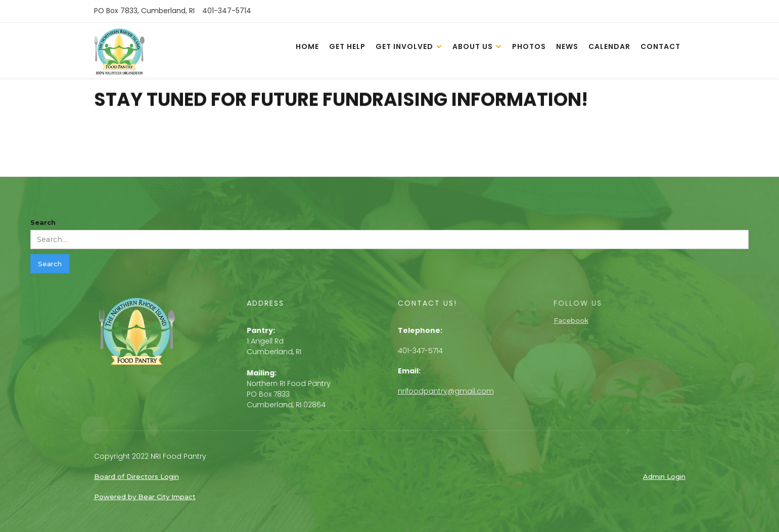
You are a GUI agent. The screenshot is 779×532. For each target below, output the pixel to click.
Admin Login (664, 476)
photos (529, 46)
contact (660, 46)
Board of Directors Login (136, 476)
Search (43, 222)
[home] (119, 53)
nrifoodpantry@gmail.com (448, 391)
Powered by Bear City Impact (145, 497)
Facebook (578, 320)
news (567, 46)
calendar (609, 46)
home (307, 46)
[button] (409, 46)
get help (347, 46)
